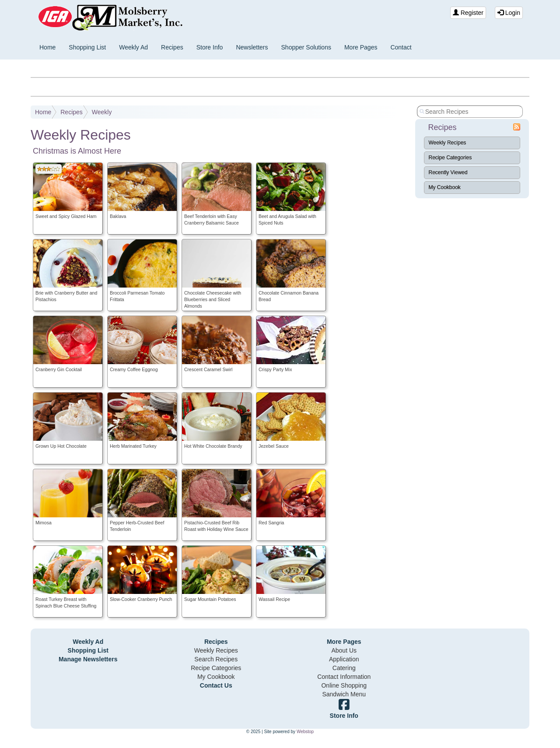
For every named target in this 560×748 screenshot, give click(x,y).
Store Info (210, 47)
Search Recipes (216, 659)
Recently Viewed (448, 172)
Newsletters (252, 47)
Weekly (102, 112)
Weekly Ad (133, 47)
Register (468, 13)
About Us (344, 650)
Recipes (172, 47)
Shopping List (87, 47)
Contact (401, 47)
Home (47, 47)
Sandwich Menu (344, 694)
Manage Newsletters (88, 659)
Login (509, 13)
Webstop (305, 732)
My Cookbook (445, 187)
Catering (344, 668)
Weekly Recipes (448, 143)
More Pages (361, 47)
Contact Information (344, 677)
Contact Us (216, 685)
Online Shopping (344, 685)
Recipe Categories (450, 158)
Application (344, 659)
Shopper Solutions (306, 47)
